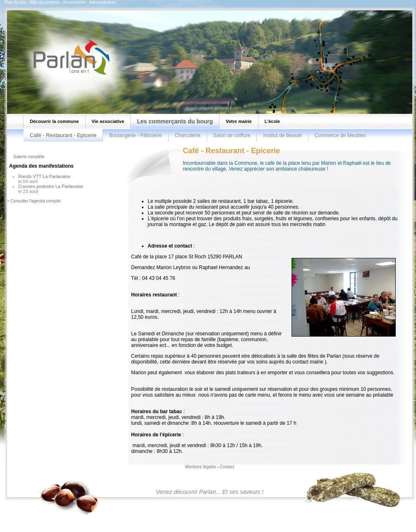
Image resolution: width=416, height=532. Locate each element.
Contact (227, 467)
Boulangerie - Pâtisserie (135, 135)
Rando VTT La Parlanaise (44, 176)
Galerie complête (29, 157)
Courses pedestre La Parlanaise (51, 186)
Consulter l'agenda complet (36, 201)
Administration (102, 2)
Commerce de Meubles (340, 135)
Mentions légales (201, 467)
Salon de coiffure (232, 135)
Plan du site (15, 2)
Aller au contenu (44, 2)
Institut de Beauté (282, 135)
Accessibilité (74, 2)
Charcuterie (188, 135)
